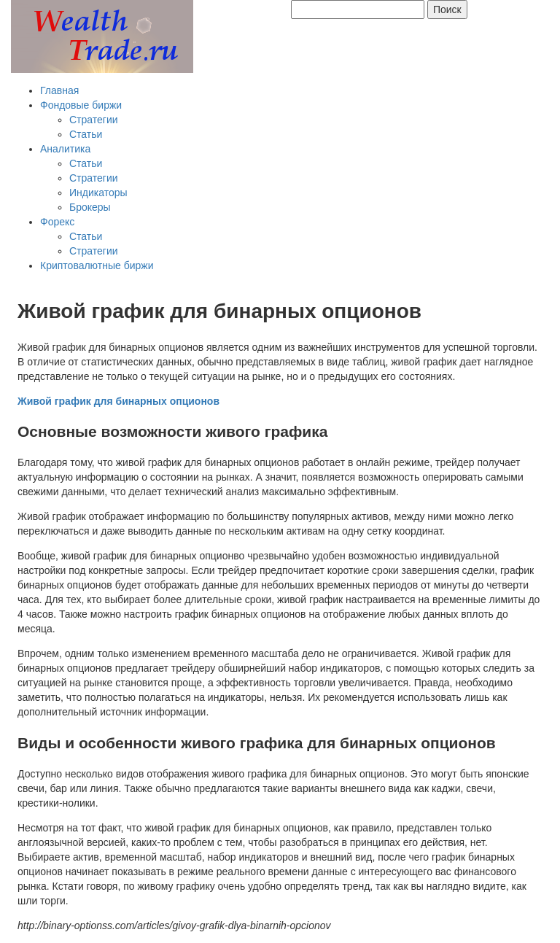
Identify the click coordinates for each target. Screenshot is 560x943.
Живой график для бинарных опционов (118, 401)
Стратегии (94, 120)
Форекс (57, 222)
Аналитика (65, 149)
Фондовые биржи (81, 105)
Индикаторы (98, 193)
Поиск (447, 9)
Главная (59, 90)
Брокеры (90, 207)
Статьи (86, 134)
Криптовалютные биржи (97, 265)
